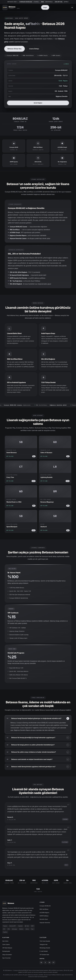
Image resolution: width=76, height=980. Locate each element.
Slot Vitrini (5, 941)
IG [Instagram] (49, 962)
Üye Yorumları (6, 958)
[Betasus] (11, 7)
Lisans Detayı (34, 49)
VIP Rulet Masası (7, 948)
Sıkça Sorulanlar (7, 955)
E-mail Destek (44, 951)
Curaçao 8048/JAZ (45, 906)
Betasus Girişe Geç (14, 49)
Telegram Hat (43, 944)
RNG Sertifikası (44, 909)
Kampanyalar (6, 951)
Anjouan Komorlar (45, 923)
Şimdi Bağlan (38, 105)
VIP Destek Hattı (44, 955)
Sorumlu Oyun (44, 919)
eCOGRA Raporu (44, 913)
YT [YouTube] (53, 962)
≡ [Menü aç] (72, 7)
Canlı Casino (6, 944)
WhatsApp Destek (45, 948)
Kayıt (45, 7)
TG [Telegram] (41, 962)
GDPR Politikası (44, 916)
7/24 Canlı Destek (45, 941)
